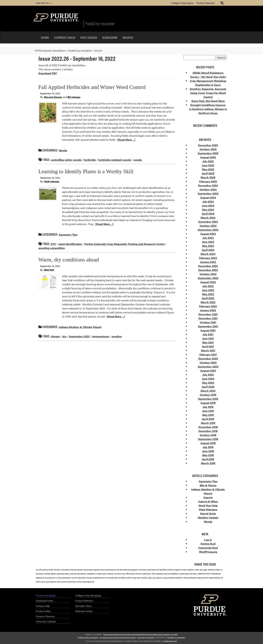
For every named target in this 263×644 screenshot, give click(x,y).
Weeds (63, 150)
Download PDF (48, 73)
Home (45, 37)
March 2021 (208, 350)
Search (128, 37)
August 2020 (208, 371)
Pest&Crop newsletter (100, 23)
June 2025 (208, 165)
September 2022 (79, 336)
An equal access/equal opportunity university (118, 637)
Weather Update (208, 517)
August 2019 (208, 403)
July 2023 (208, 238)
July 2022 (208, 286)
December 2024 (208, 185)
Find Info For (44, 3)
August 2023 (208, 234)
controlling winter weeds (66, 160)
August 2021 (208, 330)
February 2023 (208, 258)
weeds (138, 160)
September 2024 (208, 193)
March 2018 (208, 463)
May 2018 (208, 455)
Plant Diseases (208, 509)
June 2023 (208, 242)
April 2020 (208, 387)
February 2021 (208, 354)
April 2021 (208, 346)
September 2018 (208, 439)
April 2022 (208, 298)
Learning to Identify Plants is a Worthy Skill (86, 171)
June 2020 (208, 379)
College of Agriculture (182, 3)
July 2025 (208, 161)
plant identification (70, 244)
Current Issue (65, 37)
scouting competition (52, 248)
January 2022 (208, 310)
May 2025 (208, 169)
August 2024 (208, 197)
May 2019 (208, 415)
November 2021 (208, 318)
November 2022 (208, 270)
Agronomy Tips (68, 235)
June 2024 (208, 206)
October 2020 (208, 363)
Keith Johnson (52, 181)
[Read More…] (126, 140)
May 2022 (208, 294)
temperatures (101, 336)
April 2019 (208, 419)
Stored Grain (208, 513)
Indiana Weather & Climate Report (80, 327)
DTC (53, 244)
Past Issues (89, 37)
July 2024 (208, 202)
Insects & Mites (208, 501)
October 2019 (208, 395)
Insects (208, 497)
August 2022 (208, 282)
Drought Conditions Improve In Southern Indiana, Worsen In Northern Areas (208, 109)
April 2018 (208, 459)
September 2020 (208, 367)
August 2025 (208, 157)
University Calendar (46, 621)
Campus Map (43, 606)
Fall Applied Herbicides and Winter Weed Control (92, 87)
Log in (208, 540)
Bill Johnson (74, 97)
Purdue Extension (206, 3)
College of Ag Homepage (88, 595)
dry (64, 336)
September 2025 (208, 153)
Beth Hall (49, 270)
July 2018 (208, 447)
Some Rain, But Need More (208, 101)
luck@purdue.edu (170, 641)
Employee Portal (44, 601)
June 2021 (208, 338)
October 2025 (208, 149)
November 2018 (208, 431)
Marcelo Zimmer (53, 97)
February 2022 (208, 306)
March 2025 (208, 177)
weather (117, 336)
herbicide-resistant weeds (115, 160)
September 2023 (208, 230)
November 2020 (208, 358)
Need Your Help (208, 505)
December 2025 (208, 145)
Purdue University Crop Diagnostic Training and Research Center (125, 244)
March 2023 (208, 254)
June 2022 (208, 290)
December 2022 (208, 266)
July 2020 (208, 375)
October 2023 (208, 226)
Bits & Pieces (208, 485)
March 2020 (208, 391)
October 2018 (208, 435)
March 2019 (208, 423)
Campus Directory (45, 616)
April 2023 (208, 250)
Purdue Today (43, 611)
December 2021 (208, 314)
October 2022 (208, 274)
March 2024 (208, 218)
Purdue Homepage (46, 595)
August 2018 (208, 443)
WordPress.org (208, 552)
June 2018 (208, 451)
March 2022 (208, 302)
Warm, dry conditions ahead (69, 260)
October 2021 (208, 322)
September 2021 (208, 326)
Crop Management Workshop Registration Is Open (208, 83)
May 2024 (208, 210)
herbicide (90, 160)
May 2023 (208, 246)
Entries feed (208, 544)
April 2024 (208, 214)
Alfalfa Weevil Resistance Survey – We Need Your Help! (208, 75)
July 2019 (208, 407)
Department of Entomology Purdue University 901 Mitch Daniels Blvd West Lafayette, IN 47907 (141, 634)
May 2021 (208, 342)
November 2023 (208, 222)
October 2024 (208, 189)
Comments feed (208, 548)
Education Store (83, 606)
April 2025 (208, 173)
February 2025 (208, 181)
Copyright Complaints (146, 637)
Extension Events (84, 611)
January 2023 (208, 262)
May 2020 (208, 383)
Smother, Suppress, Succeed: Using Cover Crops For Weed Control (208, 93)
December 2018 (208, 427)
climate (55, 336)
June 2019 (208, 411)
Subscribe (110, 37)
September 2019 (208, 399)
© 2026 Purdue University (88, 637)
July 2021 (208, 334)
